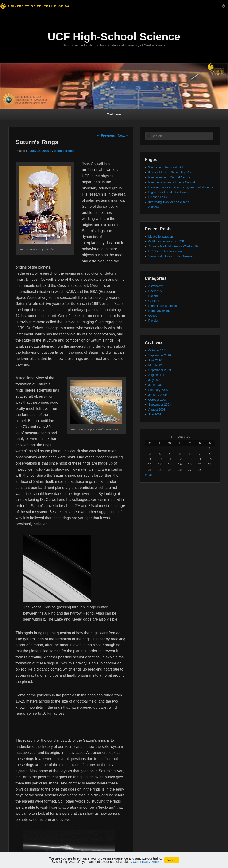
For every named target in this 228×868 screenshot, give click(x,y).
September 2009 (160, 370)
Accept (172, 860)
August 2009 (157, 375)
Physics (154, 321)
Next (123, 135)
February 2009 (158, 390)
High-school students (163, 306)
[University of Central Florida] (35, 6)
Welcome (114, 114)
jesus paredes (64, 151)
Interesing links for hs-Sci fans (169, 202)
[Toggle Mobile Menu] (223, 6)
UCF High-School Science (114, 37)
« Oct (149, 475)
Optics (153, 316)
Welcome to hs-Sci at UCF (166, 167)
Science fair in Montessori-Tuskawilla (173, 246)
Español (154, 296)
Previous (106, 135)
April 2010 (155, 360)
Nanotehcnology (159, 311)
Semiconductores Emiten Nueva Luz (173, 256)
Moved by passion (161, 236)
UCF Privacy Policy (146, 862)
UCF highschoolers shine (165, 251)
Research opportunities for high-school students (181, 187)
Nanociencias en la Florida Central (172, 182)
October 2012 (158, 350)
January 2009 (158, 395)
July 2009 (155, 380)
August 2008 (157, 409)
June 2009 (156, 385)
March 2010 (157, 365)
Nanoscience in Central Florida (169, 177)
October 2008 (158, 400)
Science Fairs (158, 197)
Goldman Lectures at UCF (166, 241)
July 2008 (155, 414)
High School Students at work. (169, 192)
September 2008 (160, 405)
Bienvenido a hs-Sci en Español (170, 172)
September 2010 (160, 355)
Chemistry (155, 291)
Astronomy (156, 286)
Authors (154, 207)
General (154, 301)
